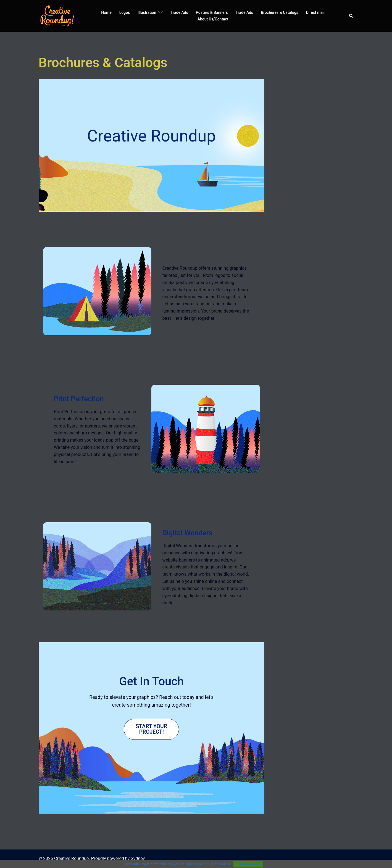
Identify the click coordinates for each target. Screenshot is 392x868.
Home (106, 12)
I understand (248, 864)
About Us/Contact (213, 19)
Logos (125, 12)
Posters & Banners (212, 12)
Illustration (147, 12)
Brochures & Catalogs (279, 12)
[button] (351, 16)
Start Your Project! (151, 729)
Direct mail (315, 12)
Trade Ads (179, 12)
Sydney (138, 858)
